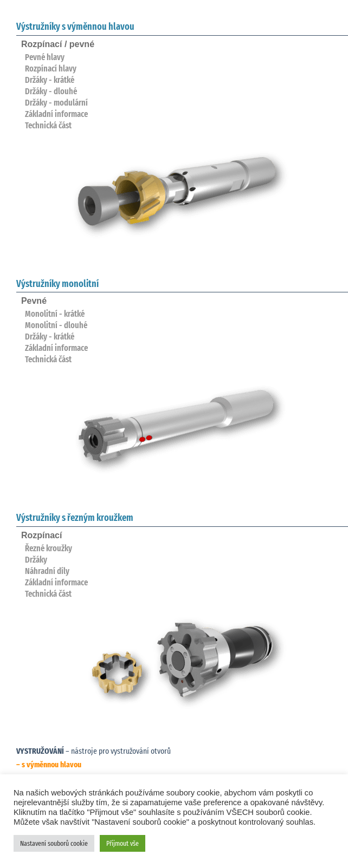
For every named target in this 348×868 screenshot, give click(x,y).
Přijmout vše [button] (123, 843)
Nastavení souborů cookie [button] (54, 843)
